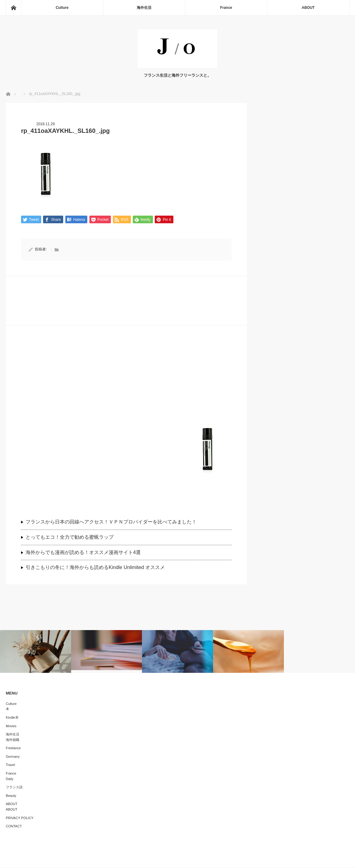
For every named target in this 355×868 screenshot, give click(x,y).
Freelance (13, 749)
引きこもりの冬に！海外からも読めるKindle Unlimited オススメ (95, 568)
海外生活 (144, 8)
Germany (13, 757)
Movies (11, 726)
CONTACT (14, 827)
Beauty (11, 796)
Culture (62, 8)
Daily (9, 779)
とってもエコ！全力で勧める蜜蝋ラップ (70, 538)
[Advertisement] (126, 384)
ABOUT (308, 8)
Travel (10, 765)
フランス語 (14, 788)
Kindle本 (12, 718)
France (226, 8)
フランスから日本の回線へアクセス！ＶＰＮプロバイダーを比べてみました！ (114, 522)
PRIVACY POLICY (20, 818)
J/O (173, 859)
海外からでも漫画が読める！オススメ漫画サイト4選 (83, 553)
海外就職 (13, 740)
